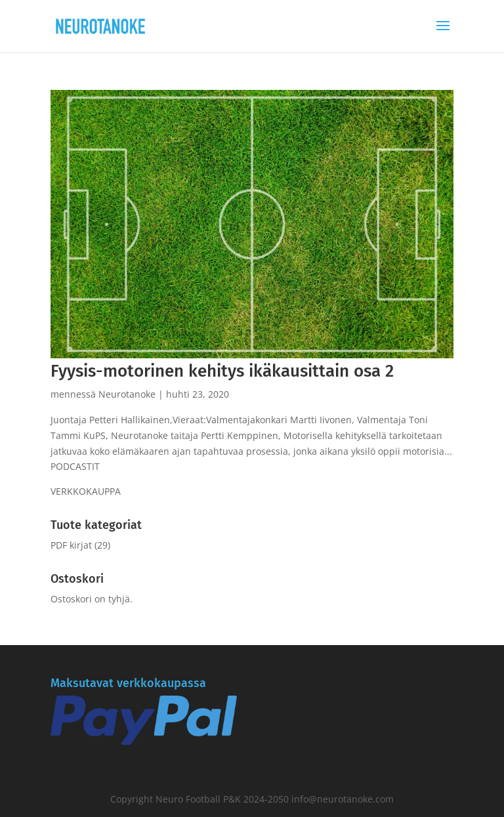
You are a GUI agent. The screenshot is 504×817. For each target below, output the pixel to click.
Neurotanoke (127, 394)
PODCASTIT (75, 466)
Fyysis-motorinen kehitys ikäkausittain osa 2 (222, 371)
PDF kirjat (71, 545)
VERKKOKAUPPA (86, 491)
